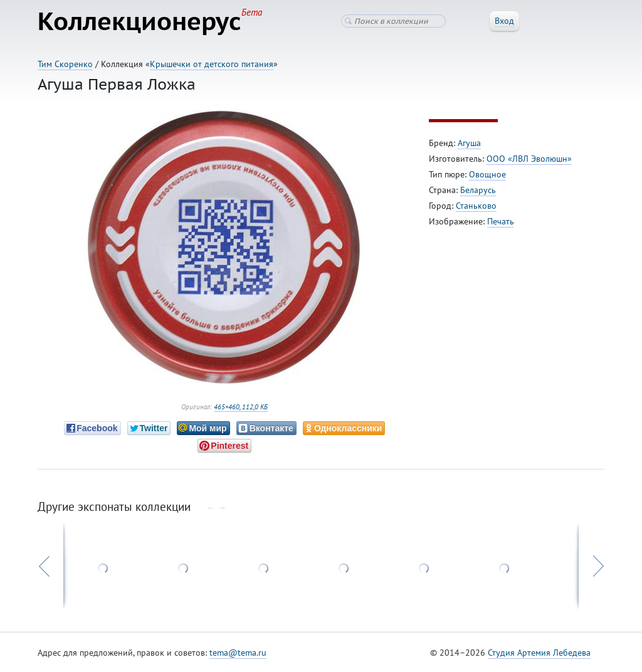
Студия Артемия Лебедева (539, 653)
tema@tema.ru (238, 653)
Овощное (487, 174)
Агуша (469, 143)
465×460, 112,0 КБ (241, 407)
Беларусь (478, 190)
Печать (501, 221)
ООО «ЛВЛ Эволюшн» (529, 159)
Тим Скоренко (65, 64)
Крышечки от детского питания (212, 64)
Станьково (476, 206)
